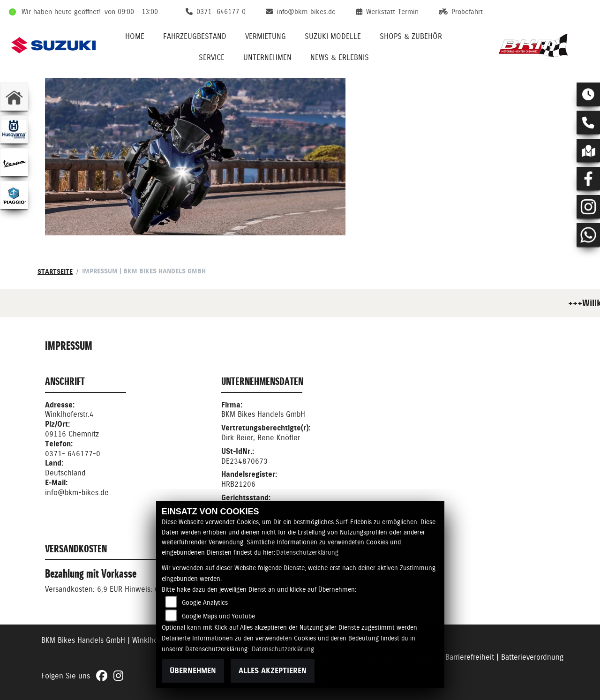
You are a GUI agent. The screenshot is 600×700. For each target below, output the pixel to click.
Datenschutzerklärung (307, 552)
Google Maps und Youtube (218, 616)
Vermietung (266, 36)
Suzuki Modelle (333, 36)
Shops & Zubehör (411, 36)
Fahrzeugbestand (195, 36)
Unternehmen (267, 57)
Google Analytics (205, 602)
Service (212, 57)
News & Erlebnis (340, 57)
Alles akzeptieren (273, 671)
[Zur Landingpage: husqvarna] (14, 129)
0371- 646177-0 (73, 454)
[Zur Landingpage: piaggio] (14, 195)
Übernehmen (193, 671)
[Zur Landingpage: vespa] (14, 162)
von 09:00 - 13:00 (131, 12)
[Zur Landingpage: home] (14, 97)
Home (135, 36)
